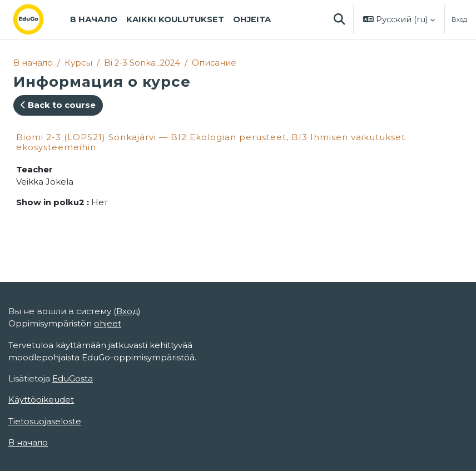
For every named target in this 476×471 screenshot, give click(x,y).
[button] (339, 19)
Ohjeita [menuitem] (252, 19)
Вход (459, 19)
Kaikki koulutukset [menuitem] (175, 19)
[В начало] (37, 19)
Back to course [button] (58, 105)
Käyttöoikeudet (41, 400)
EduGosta (73, 379)
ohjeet (108, 324)
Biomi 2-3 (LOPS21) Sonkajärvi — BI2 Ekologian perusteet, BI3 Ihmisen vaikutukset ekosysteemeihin (211, 142)
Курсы (78, 63)
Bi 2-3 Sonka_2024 (142, 63)
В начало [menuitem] (94, 19)
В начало (33, 63)
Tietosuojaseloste (45, 422)
